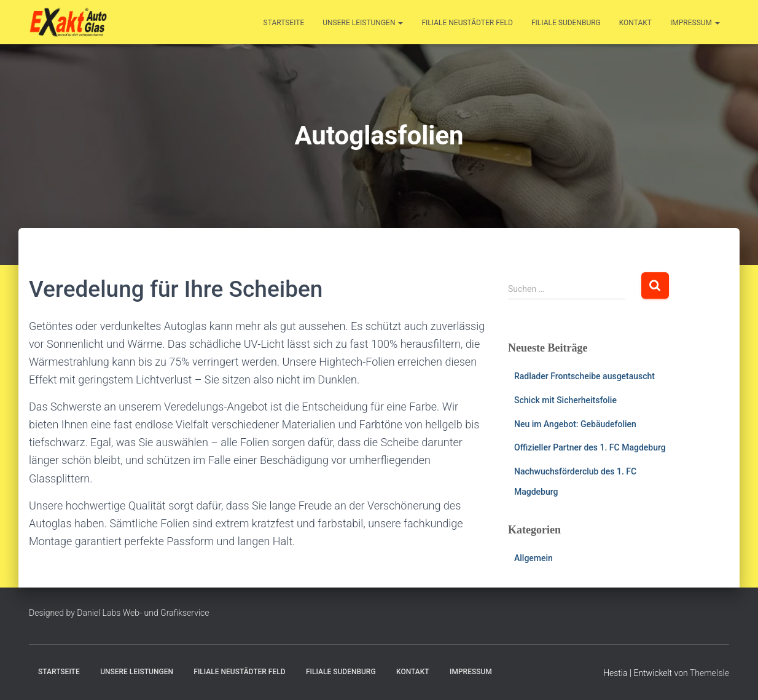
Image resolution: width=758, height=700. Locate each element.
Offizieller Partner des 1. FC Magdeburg (590, 447)
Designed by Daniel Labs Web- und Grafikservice (119, 613)
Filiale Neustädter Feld (467, 23)
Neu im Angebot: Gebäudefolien (575, 424)
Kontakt (635, 23)
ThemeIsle (709, 673)
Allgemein (533, 558)
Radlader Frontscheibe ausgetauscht (584, 376)
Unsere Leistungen (363, 23)
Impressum (695, 23)
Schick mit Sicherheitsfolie (565, 400)
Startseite (284, 23)
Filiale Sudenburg (566, 23)
